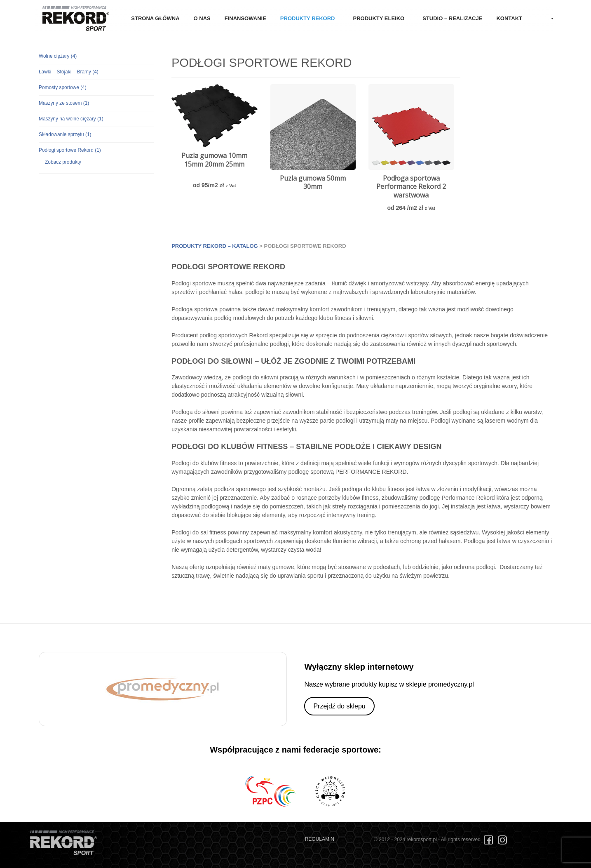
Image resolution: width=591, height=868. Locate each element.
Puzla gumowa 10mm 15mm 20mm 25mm (214, 160)
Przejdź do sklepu (339, 706)
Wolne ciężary (58, 56)
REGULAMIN (320, 839)
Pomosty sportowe (63, 87)
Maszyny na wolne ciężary (71, 119)
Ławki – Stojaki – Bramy (69, 72)
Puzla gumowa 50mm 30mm (313, 182)
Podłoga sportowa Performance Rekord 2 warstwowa (411, 187)
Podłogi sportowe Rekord (70, 150)
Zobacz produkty (63, 162)
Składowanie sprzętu (65, 134)
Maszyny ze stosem (64, 103)
